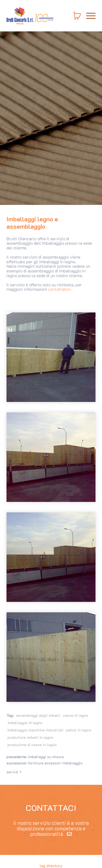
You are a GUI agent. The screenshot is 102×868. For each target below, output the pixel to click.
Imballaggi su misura (46, 757)
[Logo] (30, 16)
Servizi (12, 772)
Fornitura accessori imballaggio (55, 763)
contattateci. (60, 289)
